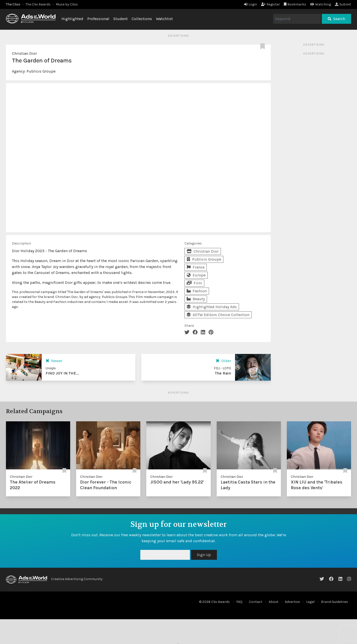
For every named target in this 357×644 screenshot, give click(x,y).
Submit (343, 4)
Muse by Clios (67, 4)
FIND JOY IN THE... (62, 373)
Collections (142, 19)
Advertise (292, 602)
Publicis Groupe (41, 71)
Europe (196, 275)
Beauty (196, 299)
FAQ (239, 602)
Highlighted (72, 19)
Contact (256, 602)
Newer (54, 361)
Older (223, 361)
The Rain (223, 373)
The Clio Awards (38, 4)
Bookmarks (295, 4)
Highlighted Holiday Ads (212, 307)
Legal (310, 602)
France (196, 267)
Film (194, 283)
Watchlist (164, 19)
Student (120, 19)
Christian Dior (24, 53)
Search (336, 19)
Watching (321, 4)
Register (270, 4)
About (274, 602)
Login (251, 4)
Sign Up (204, 555)
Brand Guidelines (335, 602)
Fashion (197, 291)
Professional (98, 19)
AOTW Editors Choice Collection (218, 315)
